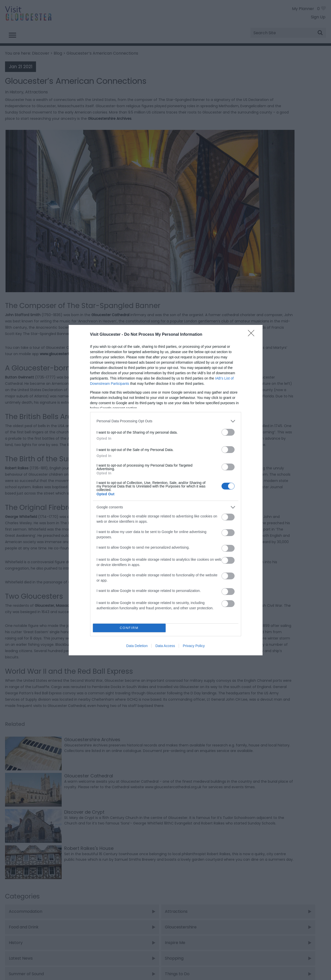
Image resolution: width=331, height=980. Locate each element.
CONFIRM (129, 628)
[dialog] (166, 490)
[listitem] (166, 421)
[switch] (228, 432)
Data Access (165, 646)
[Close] (253, 335)
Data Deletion (137, 646)
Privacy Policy (194, 646)
